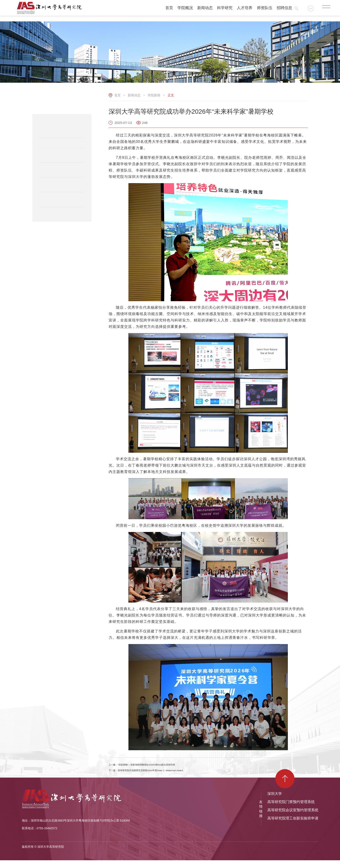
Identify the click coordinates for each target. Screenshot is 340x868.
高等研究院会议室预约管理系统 (293, 818)
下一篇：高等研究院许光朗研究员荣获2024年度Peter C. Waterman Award (172, 776)
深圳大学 (275, 801)
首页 (118, 95)
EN (313, 9)
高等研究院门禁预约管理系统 (291, 810)
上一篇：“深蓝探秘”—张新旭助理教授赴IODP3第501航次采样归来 (165, 767)
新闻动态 (134, 95)
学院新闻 (154, 95)
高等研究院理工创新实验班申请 (293, 826)
